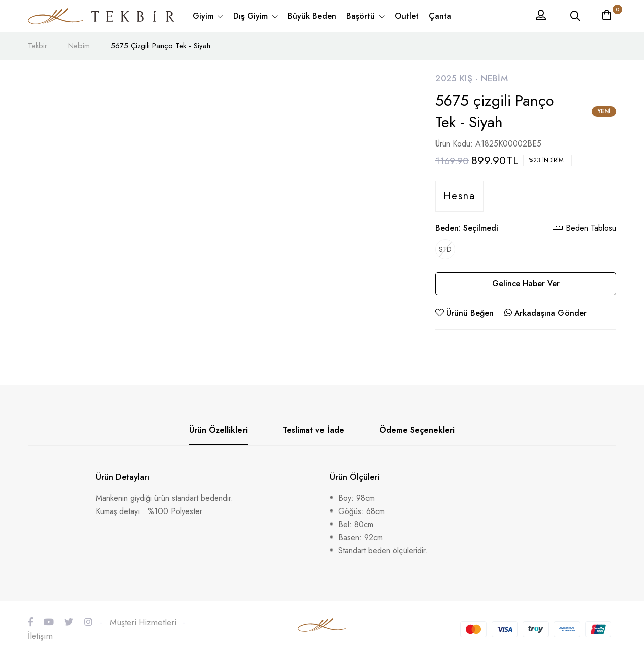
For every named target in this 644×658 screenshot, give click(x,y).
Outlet (407, 16)
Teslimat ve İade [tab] (313, 430)
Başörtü (362, 16)
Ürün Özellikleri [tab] (218, 430)
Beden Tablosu (585, 228)
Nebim (79, 46)
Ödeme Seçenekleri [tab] (417, 430)
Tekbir (37, 46)
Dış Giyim (252, 16)
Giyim (204, 16)
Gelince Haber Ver (526, 284)
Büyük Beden (312, 16)
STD (445, 249)
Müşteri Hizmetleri (143, 622)
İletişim (40, 636)
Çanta (440, 16)
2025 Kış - (458, 78)
